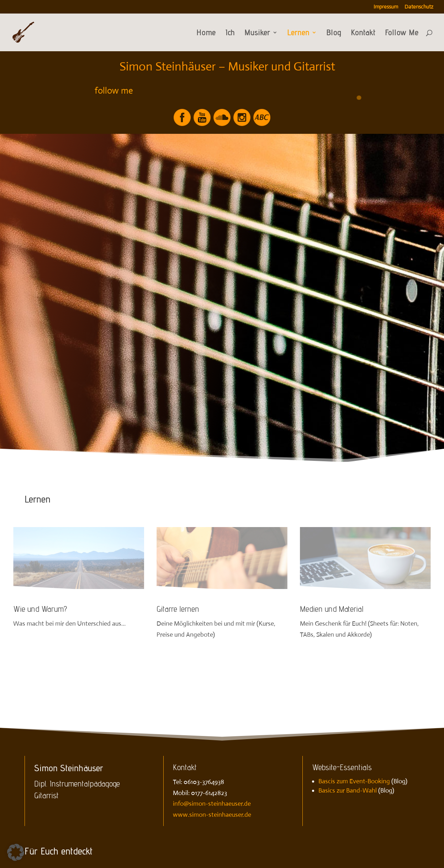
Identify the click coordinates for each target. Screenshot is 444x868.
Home (206, 34)
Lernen (298, 34)
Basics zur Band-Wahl (348, 790)
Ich (230, 34)
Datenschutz (419, 7)
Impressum (386, 7)
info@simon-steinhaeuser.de (212, 804)
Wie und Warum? (40, 609)
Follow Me (402, 34)
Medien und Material (332, 609)
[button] (16, 852)
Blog (334, 34)
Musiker (257, 34)
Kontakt (363, 34)
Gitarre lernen (178, 609)
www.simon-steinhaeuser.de (212, 815)
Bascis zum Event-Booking (354, 781)
